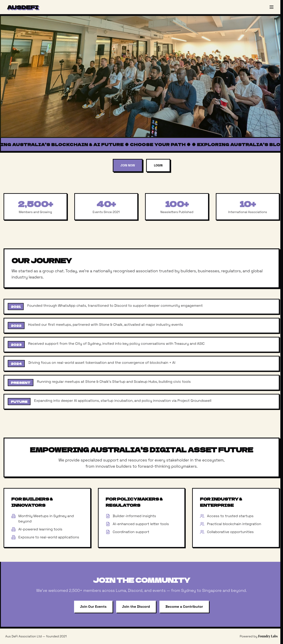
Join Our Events (93, 607)
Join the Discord (136, 607)
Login (158, 165)
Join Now (128, 165)
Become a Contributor (184, 607)
